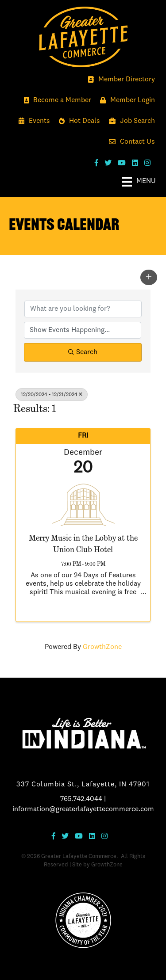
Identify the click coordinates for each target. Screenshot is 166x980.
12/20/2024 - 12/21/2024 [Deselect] (52, 395)
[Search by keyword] (83, 309)
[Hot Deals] (77, 121)
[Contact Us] (130, 142)
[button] (149, 277)
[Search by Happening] (83, 330)
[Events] (32, 121)
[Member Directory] (119, 80)
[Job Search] (130, 121)
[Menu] (139, 182)
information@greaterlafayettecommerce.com (83, 809)
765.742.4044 (81, 799)
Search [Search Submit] (83, 352)
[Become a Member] (55, 101)
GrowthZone (102, 647)
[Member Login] (125, 101)
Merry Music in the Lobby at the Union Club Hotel (83, 543)
